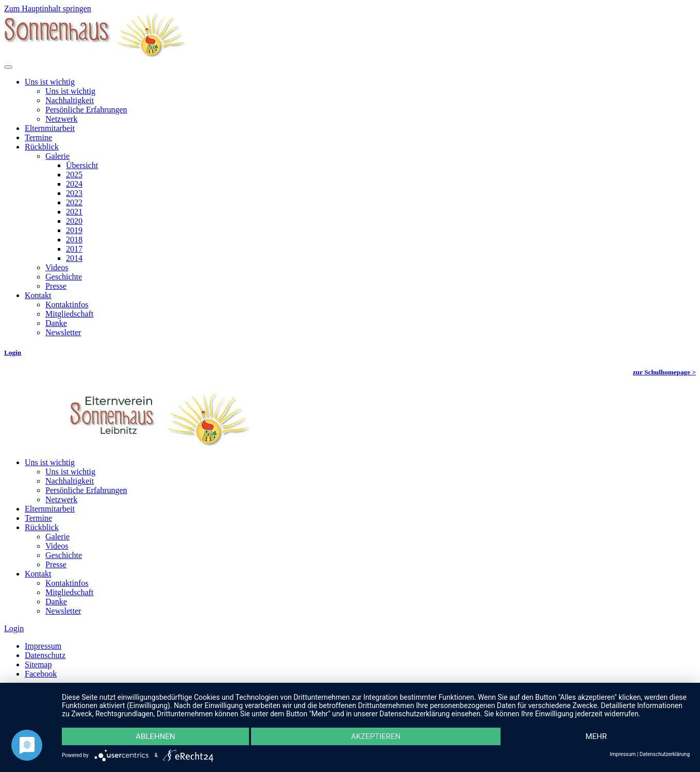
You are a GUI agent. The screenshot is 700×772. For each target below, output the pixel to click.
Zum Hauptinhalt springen (48, 9)
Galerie (57, 156)
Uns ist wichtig (50, 82)
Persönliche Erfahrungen (86, 110)
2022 (74, 202)
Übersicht (82, 165)
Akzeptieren (376, 736)
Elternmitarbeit (50, 128)
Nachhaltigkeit (70, 100)
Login (13, 352)
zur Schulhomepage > (664, 372)
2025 (74, 175)
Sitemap (38, 664)
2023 (74, 193)
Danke (56, 323)
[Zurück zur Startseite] (94, 55)
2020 (74, 221)
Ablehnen (155, 736)
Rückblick (42, 147)
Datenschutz (45, 655)
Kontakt (38, 295)
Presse (56, 286)
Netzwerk (61, 119)
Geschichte (64, 277)
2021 (74, 212)
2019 (74, 230)
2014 (74, 258)
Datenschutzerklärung (665, 754)
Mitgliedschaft (69, 314)
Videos (57, 267)
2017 (74, 249)
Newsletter (63, 332)
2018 (74, 240)
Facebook (41, 674)
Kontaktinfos (67, 305)
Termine (38, 137)
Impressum (43, 646)
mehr (596, 736)
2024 (74, 184)
